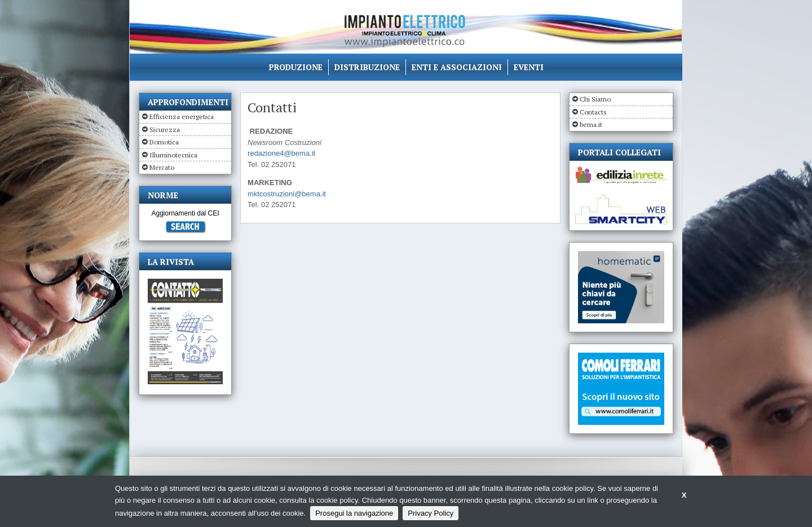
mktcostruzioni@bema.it (287, 194)
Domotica (164, 142)
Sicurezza (165, 129)
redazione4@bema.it (281, 153)
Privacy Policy (431, 513)
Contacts (593, 112)
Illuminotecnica (173, 155)
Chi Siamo (595, 99)
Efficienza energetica (182, 117)
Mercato (162, 167)
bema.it (591, 124)
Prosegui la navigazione (354, 513)
